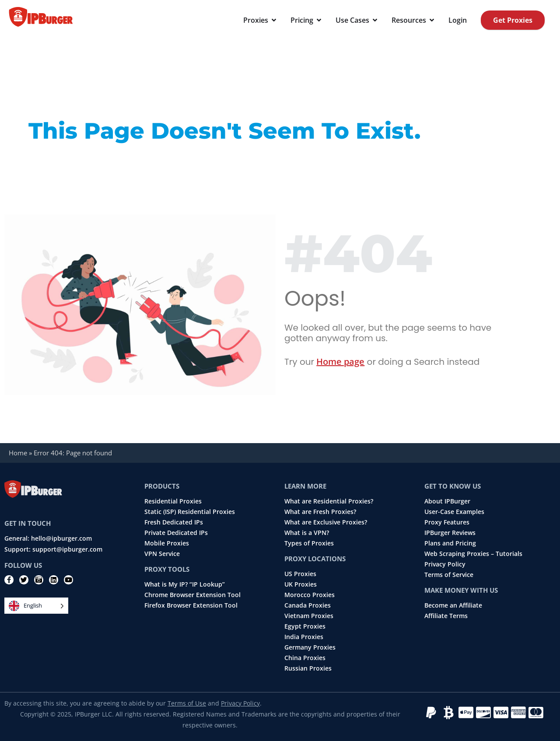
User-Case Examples (454, 512)
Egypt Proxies (305, 626)
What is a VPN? (307, 533)
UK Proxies (301, 584)
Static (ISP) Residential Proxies (190, 512)
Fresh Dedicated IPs (174, 522)
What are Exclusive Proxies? (326, 522)
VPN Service (162, 554)
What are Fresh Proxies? (320, 512)
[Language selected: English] (36, 606)
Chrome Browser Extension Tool (192, 595)
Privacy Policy (445, 564)
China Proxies (305, 658)
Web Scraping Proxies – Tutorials (473, 554)
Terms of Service (449, 575)
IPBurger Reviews (450, 533)
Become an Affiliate (453, 605)
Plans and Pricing (450, 543)
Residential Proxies (173, 501)
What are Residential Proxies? (329, 501)
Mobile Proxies (167, 543)
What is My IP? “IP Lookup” (185, 584)
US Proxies (300, 574)
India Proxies (304, 637)
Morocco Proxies (310, 595)
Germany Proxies (310, 647)
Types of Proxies (309, 543)
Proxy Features (447, 522)
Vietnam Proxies (309, 616)
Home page (340, 362)
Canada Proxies (308, 605)
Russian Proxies (308, 668)
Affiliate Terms (446, 616)
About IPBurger (447, 501)
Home (18, 453)
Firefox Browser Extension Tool (191, 605)
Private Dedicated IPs (176, 533)
